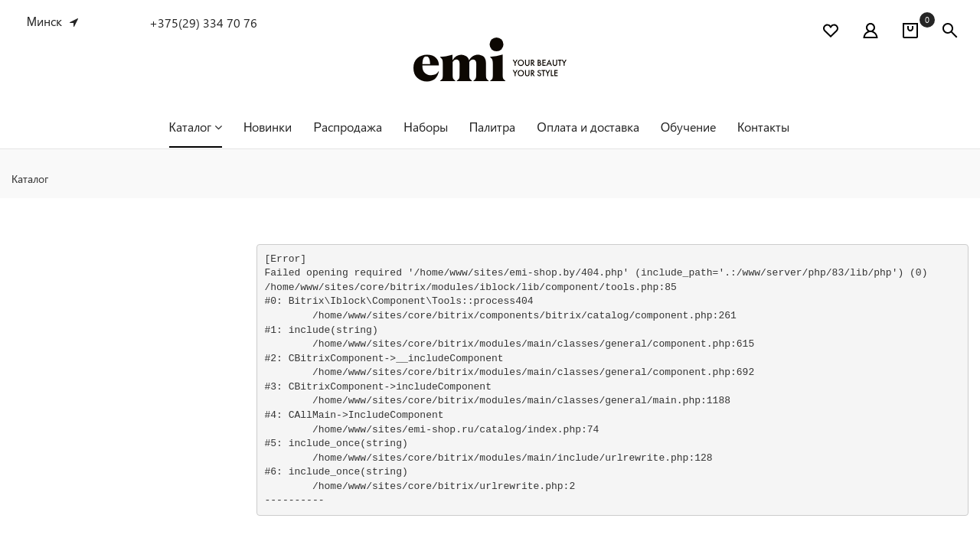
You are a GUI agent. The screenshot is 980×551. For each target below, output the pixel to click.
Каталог (196, 127)
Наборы (426, 127)
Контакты (763, 127)
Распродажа (348, 127)
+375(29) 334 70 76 (203, 23)
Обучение (688, 127)
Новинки (268, 127)
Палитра (493, 127)
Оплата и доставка (588, 127)
